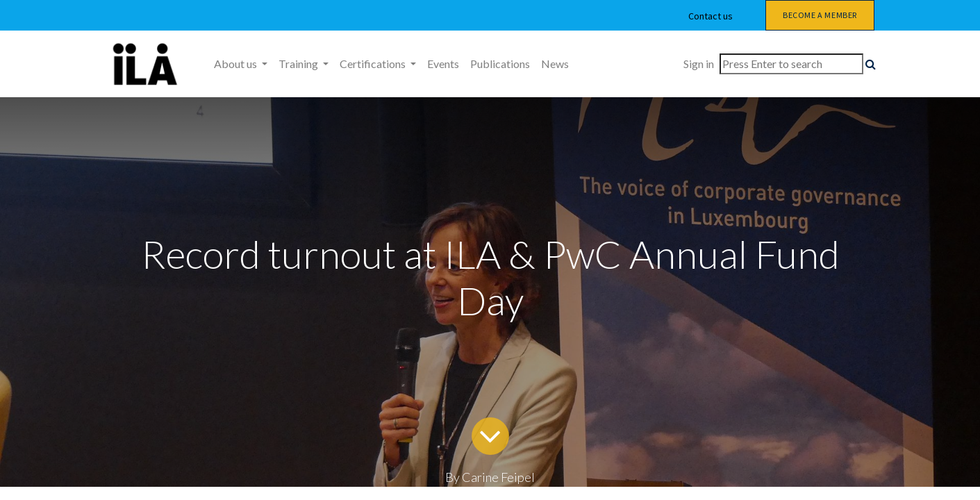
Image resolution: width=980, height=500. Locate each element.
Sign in (699, 64)
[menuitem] (443, 64)
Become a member (820, 15)
